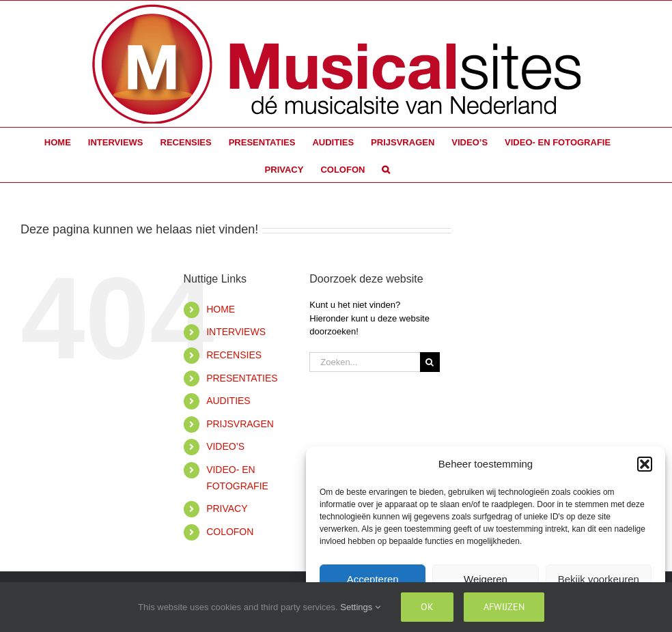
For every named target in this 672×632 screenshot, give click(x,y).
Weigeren (486, 579)
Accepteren (373, 579)
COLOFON (230, 532)
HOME (221, 309)
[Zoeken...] (364, 362)
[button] (645, 464)
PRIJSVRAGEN (240, 424)
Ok (427, 607)
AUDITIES (228, 401)
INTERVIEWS (236, 332)
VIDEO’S (225, 446)
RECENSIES (234, 355)
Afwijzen (504, 607)
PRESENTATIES (242, 378)
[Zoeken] (430, 362)
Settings (360, 607)
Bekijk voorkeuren (599, 579)
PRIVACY (227, 508)
